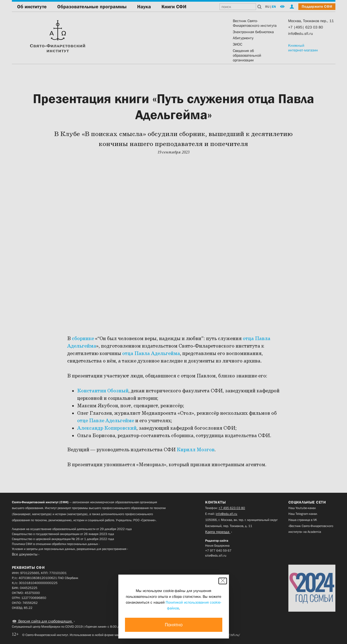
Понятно (174, 625)
